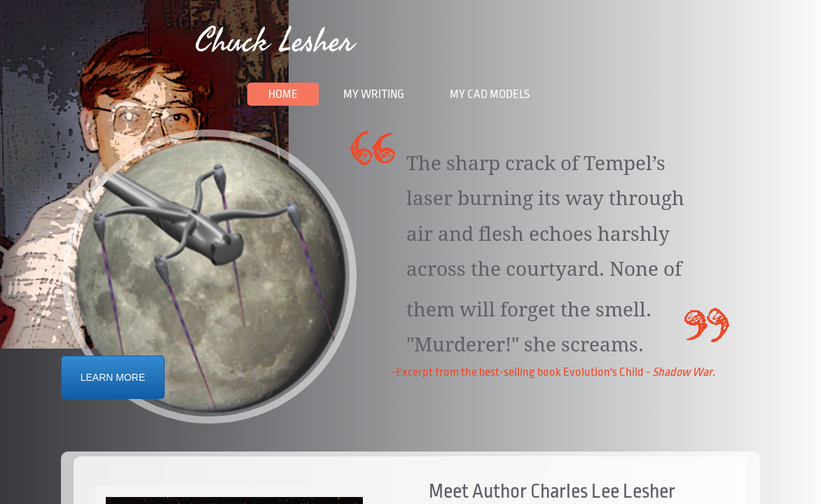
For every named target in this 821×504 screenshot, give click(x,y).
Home (283, 94)
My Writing (374, 94)
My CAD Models (490, 94)
